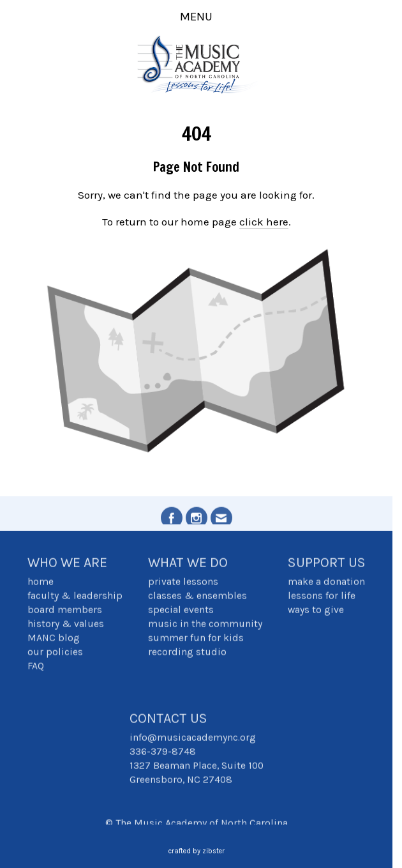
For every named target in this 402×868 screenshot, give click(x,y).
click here (264, 222)
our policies (55, 653)
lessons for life (322, 597)
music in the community (205, 625)
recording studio (187, 653)
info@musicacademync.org (193, 738)
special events (181, 611)
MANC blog (54, 639)
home (41, 582)
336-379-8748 (163, 752)
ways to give (316, 611)
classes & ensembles (197, 597)
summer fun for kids (196, 639)
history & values (66, 625)
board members (65, 611)
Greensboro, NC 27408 (181, 780)
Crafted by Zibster (197, 851)
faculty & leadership (75, 597)
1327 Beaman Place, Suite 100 (197, 766)
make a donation (326, 582)
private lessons (183, 582)
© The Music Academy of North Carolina (197, 824)
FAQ (36, 667)
